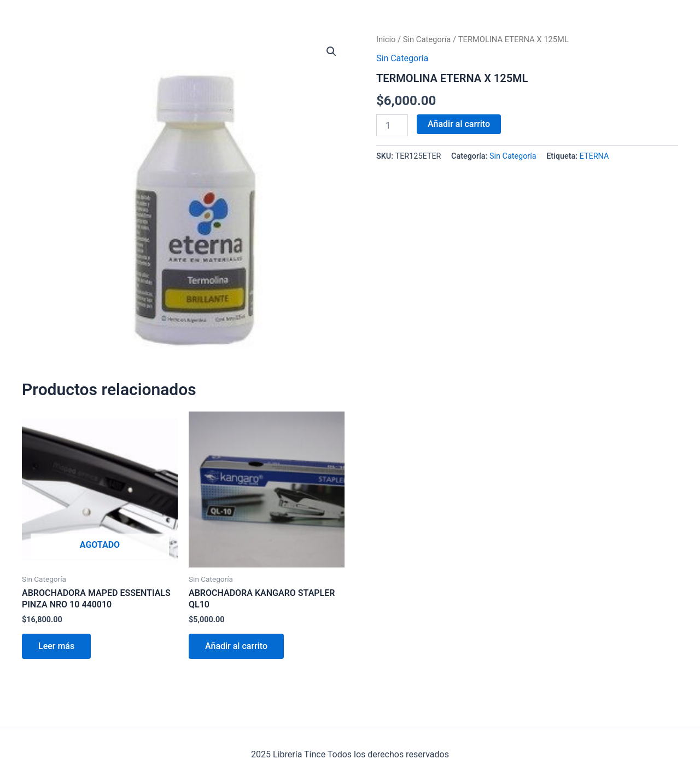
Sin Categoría (427, 39)
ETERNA (594, 156)
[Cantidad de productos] (392, 125)
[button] (331, 51)
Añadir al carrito (459, 124)
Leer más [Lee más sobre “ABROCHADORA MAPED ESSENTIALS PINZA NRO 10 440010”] (56, 646)
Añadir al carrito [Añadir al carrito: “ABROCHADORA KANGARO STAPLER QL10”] (236, 646)
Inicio (386, 39)
